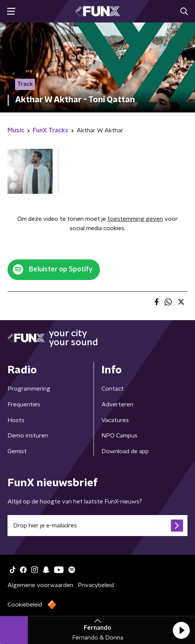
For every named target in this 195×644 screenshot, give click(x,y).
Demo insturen (28, 436)
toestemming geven (135, 219)
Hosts (16, 420)
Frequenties (24, 404)
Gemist (17, 451)
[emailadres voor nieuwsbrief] (97, 526)
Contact (113, 389)
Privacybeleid (96, 585)
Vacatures (115, 420)
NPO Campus (119, 436)
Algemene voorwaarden (40, 585)
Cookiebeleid (25, 605)
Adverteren (117, 404)
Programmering (29, 389)
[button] (181, 630)
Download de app (125, 451)
